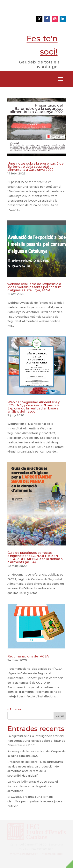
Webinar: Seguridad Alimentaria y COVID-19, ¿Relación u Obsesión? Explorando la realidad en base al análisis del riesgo (34, 407)
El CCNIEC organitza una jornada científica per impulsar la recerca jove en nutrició (36, 801)
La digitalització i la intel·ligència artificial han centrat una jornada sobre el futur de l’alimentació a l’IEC (36, 741)
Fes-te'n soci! (42, 45)
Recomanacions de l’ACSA (28, 656)
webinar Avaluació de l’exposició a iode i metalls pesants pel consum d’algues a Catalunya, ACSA (34, 287)
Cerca (60, 716)
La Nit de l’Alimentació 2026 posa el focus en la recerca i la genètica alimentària (33, 786)
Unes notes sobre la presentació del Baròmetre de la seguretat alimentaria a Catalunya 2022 (36, 167)
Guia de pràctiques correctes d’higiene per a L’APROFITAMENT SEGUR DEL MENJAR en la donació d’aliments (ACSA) (35, 557)
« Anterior (14, 709)
